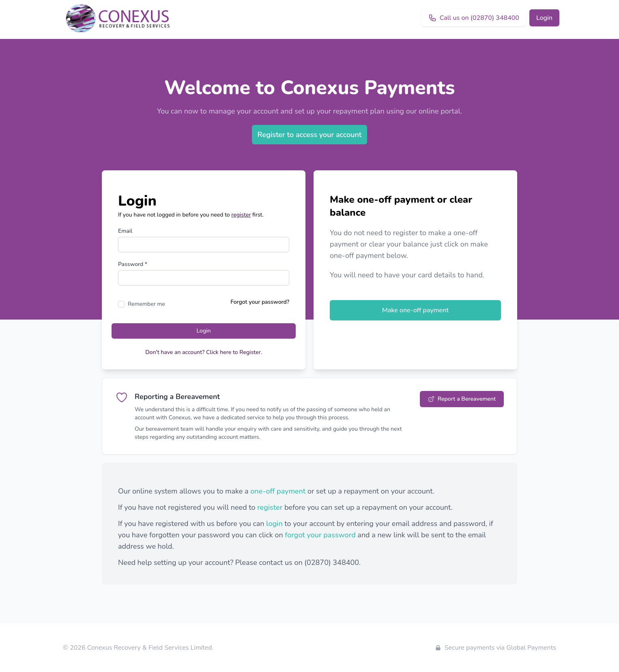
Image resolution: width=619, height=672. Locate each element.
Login (544, 18)
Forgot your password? (260, 302)
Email (125, 231)
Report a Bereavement (462, 399)
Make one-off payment (415, 310)
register (241, 215)
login (274, 524)
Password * (133, 264)
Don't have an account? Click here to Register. (204, 352)
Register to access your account (310, 135)
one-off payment (278, 491)
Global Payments (531, 648)
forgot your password (320, 535)
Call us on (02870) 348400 (474, 18)
